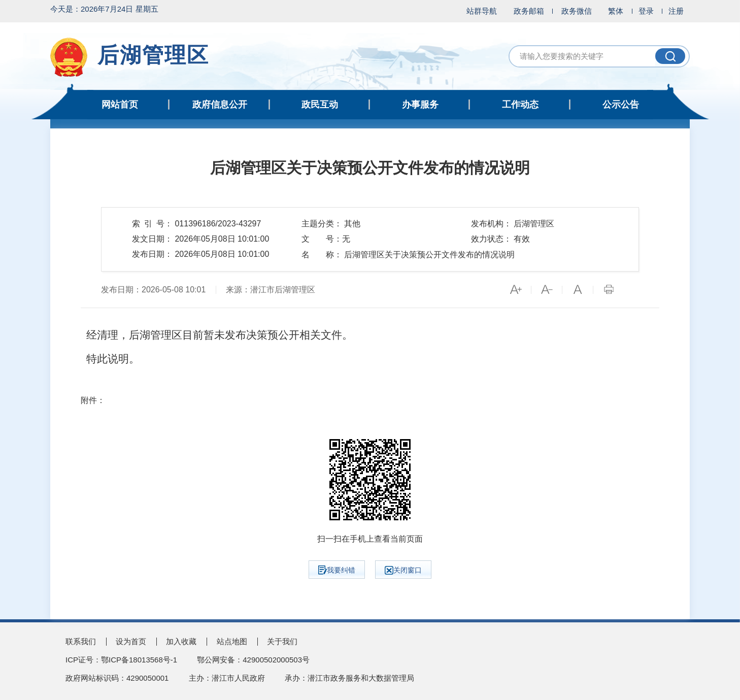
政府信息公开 (220, 105)
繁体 (616, 11)
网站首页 (120, 105)
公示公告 (621, 105)
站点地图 (232, 641)
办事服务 (420, 105)
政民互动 (320, 105)
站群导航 (482, 11)
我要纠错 (337, 570)
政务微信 (577, 11)
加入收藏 (181, 641)
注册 (676, 11)
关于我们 (282, 641)
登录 (646, 11)
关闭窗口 (403, 570)
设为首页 (131, 641)
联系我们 (81, 641)
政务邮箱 (529, 11)
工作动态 (520, 105)
